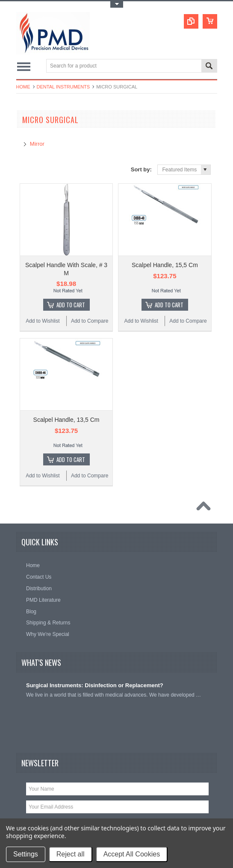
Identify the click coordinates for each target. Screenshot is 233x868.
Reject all (71, 854)
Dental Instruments (63, 87)
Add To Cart (71, 305)
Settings (26, 854)
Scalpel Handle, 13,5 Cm (66, 420)
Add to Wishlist (43, 321)
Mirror (37, 144)
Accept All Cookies (132, 854)
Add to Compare (90, 321)
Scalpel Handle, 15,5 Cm (165, 265)
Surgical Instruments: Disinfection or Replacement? (95, 685)
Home (23, 87)
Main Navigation (24, 66)
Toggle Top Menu (117, 4)
